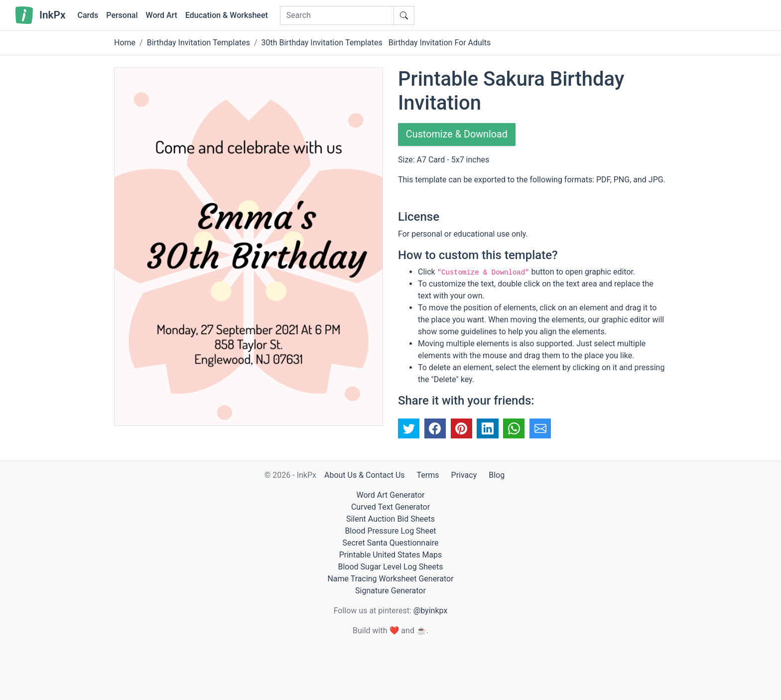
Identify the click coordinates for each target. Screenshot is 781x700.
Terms (428, 475)
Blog (497, 475)
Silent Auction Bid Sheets (390, 519)
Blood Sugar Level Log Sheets (391, 567)
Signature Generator (390, 591)
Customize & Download (457, 135)
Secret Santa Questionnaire (390, 543)
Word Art (162, 15)
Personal (122, 15)
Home (125, 43)
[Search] (337, 15)
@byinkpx (430, 611)
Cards (88, 15)
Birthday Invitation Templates (198, 43)
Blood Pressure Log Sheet (390, 531)
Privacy (464, 475)
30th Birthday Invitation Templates (322, 43)
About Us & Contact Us (365, 475)
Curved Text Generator (390, 507)
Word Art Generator (391, 495)
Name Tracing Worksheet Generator (390, 579)
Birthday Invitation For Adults (440, 43)
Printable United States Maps (391, 555)
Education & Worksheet (227, 15)
